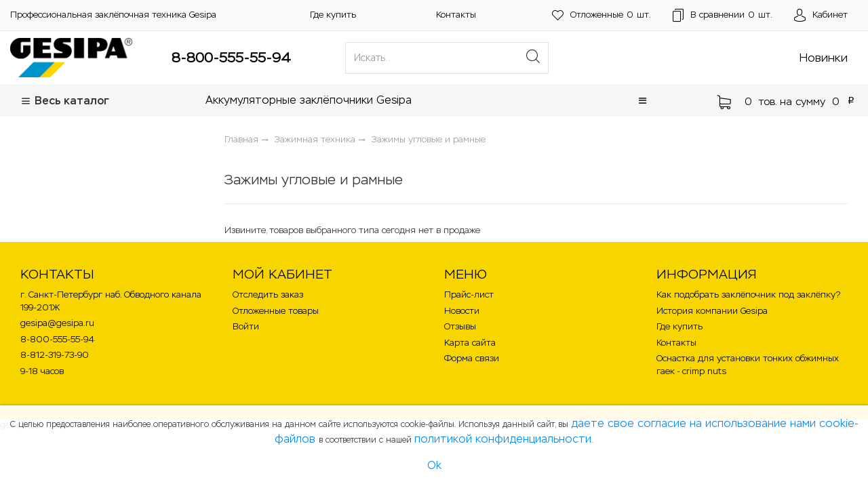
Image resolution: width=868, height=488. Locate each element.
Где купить (333, 15)
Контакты (456, 15)
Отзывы (460, 326)
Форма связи (472, 358)
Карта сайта (470, 343)
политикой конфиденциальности (503, 439)
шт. (601, 15)
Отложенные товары (276, 311)
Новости (462, 311)
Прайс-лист (469, 294)
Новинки (824, 58)
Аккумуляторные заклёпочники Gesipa (309, 100)
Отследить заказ (268, 294)
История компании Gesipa (712, 311)
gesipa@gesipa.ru (57, 323)
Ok (434, 465)
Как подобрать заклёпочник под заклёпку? (748, 294)
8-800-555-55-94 (231, 58)
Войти (246, 326)
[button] (643, 101)
